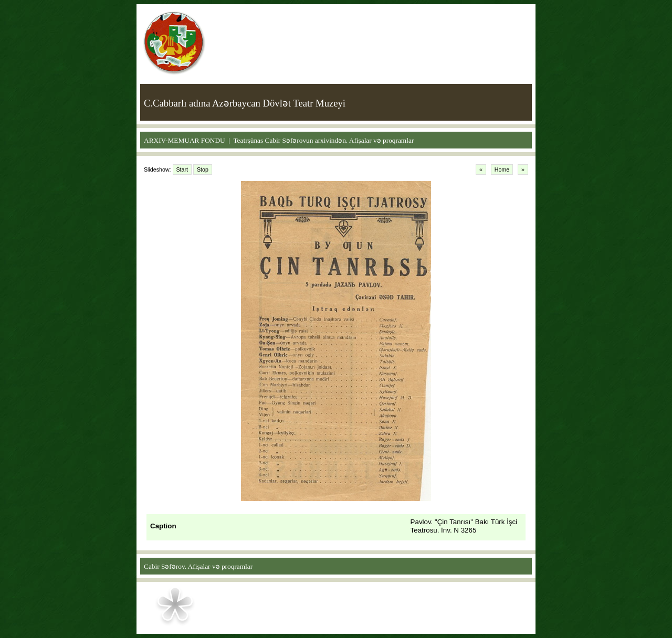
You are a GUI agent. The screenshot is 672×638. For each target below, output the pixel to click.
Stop (203, 169)
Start (182, 169)
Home (502, 169)
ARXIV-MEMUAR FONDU (185, 140)
